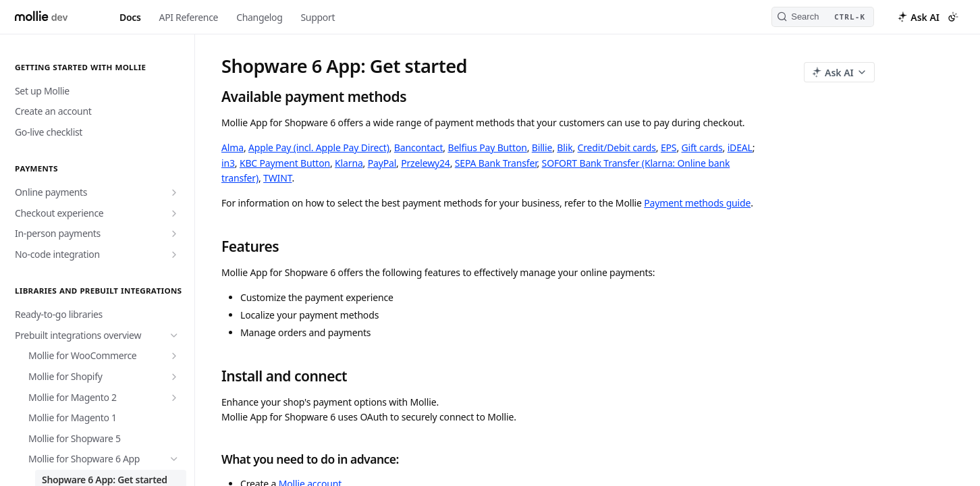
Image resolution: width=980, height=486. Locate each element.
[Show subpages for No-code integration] (174, 254)
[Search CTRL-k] (823, 17)
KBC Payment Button (285, 163)
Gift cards (702, 147)
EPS (669, 147)
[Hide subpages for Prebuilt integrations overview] (174, 335)
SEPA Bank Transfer (496, 163)
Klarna (349, 163)
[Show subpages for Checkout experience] (174, 213)
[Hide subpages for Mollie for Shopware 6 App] (174, 459)
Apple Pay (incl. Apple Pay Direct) (319, 147)
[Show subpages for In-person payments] (174, 234)
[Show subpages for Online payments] (174, 192)
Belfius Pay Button (487, 147)
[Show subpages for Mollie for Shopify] (174, 377)
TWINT (277, 178)
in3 (228, 163)
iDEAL (740, 147)
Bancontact (419, 147)
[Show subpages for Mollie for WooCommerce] (174, 356)
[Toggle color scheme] (953, 17)
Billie (542, 147)
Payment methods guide (697, 203)
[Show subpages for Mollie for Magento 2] (174, 398)
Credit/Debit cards (617, 147)
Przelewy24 (426, 163)
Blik (565, 147)
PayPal (382, 163)
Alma (233, 147)
